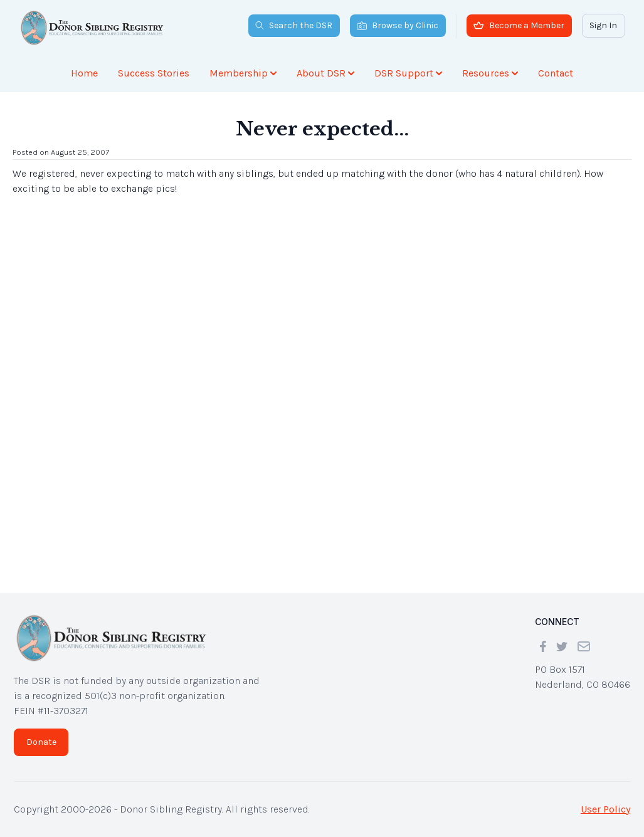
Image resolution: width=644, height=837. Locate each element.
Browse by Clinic (398, 25)
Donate (41, 742)
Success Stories (154, 73)
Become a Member (519, 25)
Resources (490, 73)
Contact (556, 73)
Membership (243, 73)
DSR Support (408, 73)
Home (84, 73)
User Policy (605, 809)
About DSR (325, 73)
